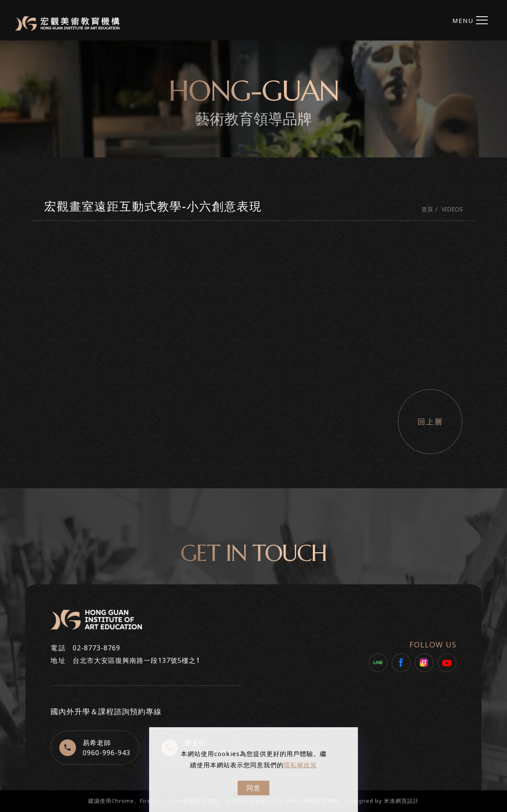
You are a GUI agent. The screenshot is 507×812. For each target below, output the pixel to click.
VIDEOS (452, 209)
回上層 (430, 422)
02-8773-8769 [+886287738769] (96, 648)
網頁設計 (407, 801)
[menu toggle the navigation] (469, 20)
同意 (253, 788)
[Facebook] (401, 663)
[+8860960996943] (95, 748)
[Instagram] (424, 663)
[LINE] (378, 663)
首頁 (427, 209)
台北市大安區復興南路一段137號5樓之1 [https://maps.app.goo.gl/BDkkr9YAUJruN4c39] (136, 660)
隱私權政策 (300, 765)
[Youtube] (447, 663)
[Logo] (67, 23)
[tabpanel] (253, 99)
